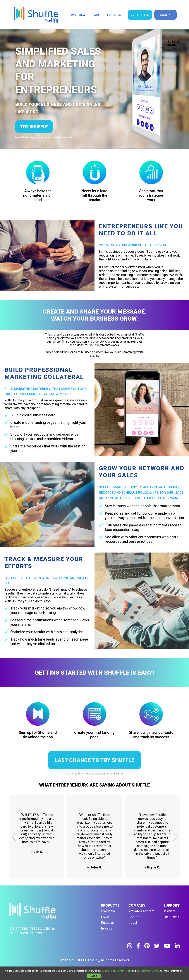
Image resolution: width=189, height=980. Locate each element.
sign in (165, 15)
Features (108, 923)
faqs (96, 15)
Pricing (106, 928)
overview (78, 15)
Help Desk (171, 917)
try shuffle (34, 127)
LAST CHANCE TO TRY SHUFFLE (94, 760)
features (114, 15)
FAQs (105, 917)
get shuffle (140, 15)
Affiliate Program (141, 911)
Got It (94, 976)
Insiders (170, 911)
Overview (108, 911)
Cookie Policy (109, 971)
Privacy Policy (124, 971)
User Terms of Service (148, 971)
